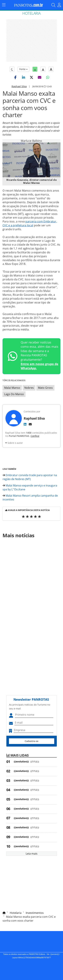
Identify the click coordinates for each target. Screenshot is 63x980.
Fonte (23, 69)
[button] (15, 77)
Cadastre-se (32, 741)
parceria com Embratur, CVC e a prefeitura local (30, 223)
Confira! (35, 436)
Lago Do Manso (14, 394)
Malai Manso (12, 388)
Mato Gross (45, 388)
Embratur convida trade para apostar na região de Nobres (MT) (30, 477)
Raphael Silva (19, 86)
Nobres (29, 388)
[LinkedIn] (25, 424)
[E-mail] (30, 424)
